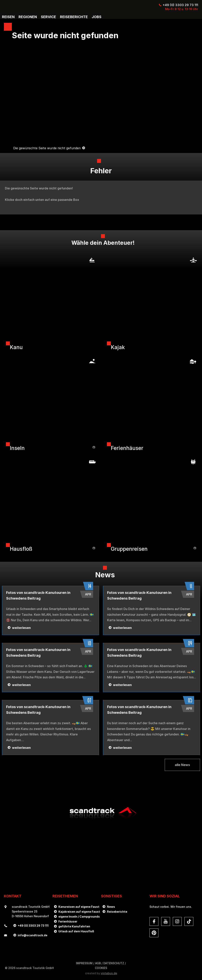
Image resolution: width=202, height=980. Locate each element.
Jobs (97, 17)
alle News (182, 765)
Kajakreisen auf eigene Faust (79, 912)
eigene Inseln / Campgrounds (79, 916)
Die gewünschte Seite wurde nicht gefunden (47, 148)
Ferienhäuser (68, 921)
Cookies (101, 968)
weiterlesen (21, 628)
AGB (98, 963)
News (111, 907)
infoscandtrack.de (33, 935)
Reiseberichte (117, 912)
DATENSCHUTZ (114, 963)
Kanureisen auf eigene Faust (79, 907)
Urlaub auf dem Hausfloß (76, 931)
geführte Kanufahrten (74, 926)
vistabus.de (109, 973)
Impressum (84, 963)
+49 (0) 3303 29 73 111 (180, 5)
